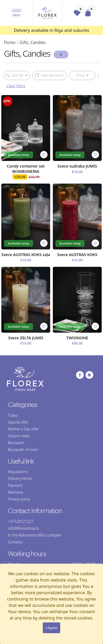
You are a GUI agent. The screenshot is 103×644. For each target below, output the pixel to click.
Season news (19, 436)
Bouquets (16, 443)
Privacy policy (19, 499)
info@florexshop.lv (23, 528)
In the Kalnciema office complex (34, 535)
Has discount (49, 75)
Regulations (18, 472)
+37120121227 (21, 521)
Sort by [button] (15, 75)
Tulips (13, 415)
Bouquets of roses (23, 449)
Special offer (18, 422)
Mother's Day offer (24, 429)
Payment (15, 485)
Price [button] (80, 75)
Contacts (15, 542)
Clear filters (16, 86)
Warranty (16, 492)
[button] (17, 13)
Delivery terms (20, 478)
